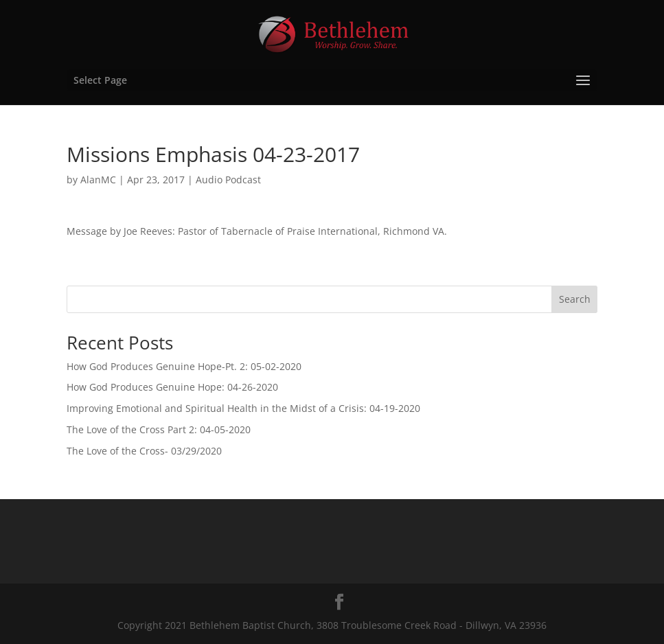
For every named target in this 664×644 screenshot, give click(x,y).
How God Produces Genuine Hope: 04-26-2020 (172, 387)
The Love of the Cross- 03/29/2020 (144, 451)
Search (575, 299)
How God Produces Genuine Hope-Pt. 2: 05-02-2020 (184, 366)
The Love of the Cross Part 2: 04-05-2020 (159, 429)
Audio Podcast (228, 180)
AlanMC (98, 180)
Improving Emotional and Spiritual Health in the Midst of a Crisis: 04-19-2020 (243, 408)
